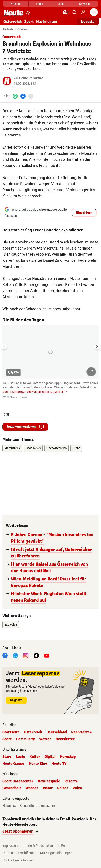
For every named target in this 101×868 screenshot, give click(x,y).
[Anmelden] (83, 12)
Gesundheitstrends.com (38, 806)
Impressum (11, 846)
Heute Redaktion (31, 78)
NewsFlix (85, 4)
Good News (33, 448)
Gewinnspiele (49, 781)
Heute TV (59, 764)
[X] (15, 655)
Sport (29, 22)
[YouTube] (47, 655)
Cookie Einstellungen (18, 860)
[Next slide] (97, 347)
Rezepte (71, 781)
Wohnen (32, 788)
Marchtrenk (12, 448)
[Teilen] (31, 96)
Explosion (11, 625)
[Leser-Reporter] (65, 12)
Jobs (61, 4)
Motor (48, 788)
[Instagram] (26, 655)
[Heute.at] (13, 12)
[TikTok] (36, 655)
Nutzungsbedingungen (56, 853)
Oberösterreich (57, 448)
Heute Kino (38, 764)
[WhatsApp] (15, 96)
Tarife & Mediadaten (38, 846)
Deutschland (57, 732)
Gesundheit (12, 788)
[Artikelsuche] (74, 12)
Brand (76, 448)
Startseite (8, 29)
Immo (40, 4)
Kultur (35, 757)
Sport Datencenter (18, 781)
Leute (20, 757)
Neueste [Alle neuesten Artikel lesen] (88, 22)
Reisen (63, 788)
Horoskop (68, 757)
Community (25, 739)
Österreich (13, 22)
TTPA (61, 846)
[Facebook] (23, 96)
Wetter (45, 739)
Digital (50, 757)
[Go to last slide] (4, 347)
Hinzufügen (84, 213)
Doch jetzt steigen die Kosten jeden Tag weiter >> (35, 392)
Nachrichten (46, 22)
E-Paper (16, 4)
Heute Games (13, 764)
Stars (7, 757)
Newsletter (65, 739)
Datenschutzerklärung (19, 853)
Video (77, 788)
